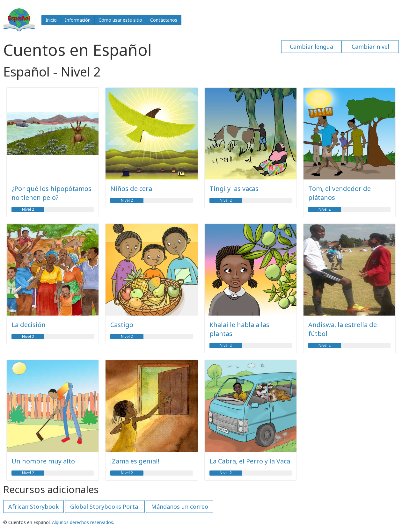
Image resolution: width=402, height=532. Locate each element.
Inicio (51, 20)
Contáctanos (164, 20)
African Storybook (33, 506)
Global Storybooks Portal (105, 506)
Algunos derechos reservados (83, 522)
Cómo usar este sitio (120, 20)
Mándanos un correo (180, 506)
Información (78, 20)
